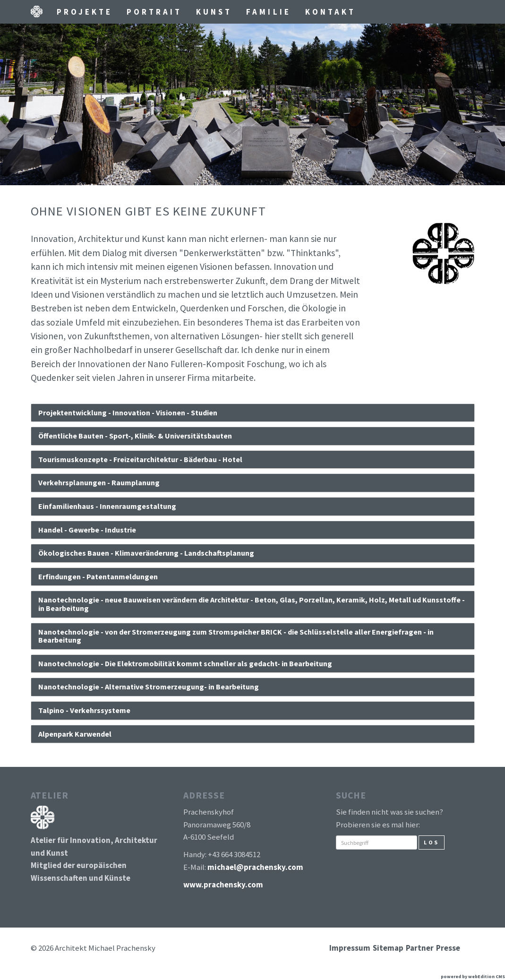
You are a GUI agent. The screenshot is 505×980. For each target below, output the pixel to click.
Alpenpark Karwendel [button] (75, 734)
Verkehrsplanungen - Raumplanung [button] (99, 482)
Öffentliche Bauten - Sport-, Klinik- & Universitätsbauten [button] (135, 436)
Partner (420, 948)
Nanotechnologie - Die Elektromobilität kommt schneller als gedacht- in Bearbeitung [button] (185, 663)
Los (432, 842)
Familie (268, 12)
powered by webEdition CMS (473, 976)
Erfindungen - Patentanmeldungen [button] (98, 576)
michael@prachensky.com (255, 867)
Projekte (85, 12)
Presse (448, 948)
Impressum (350, 948)
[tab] (253, 413)
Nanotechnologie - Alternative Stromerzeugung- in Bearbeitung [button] (149, 687)
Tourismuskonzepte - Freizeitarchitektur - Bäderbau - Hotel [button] (140, 459)
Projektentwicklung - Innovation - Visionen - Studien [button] (128, 413)
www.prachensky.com (223, 885)
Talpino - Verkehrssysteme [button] (84, 710)
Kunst (214, 12)
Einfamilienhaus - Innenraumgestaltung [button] (107, 506)
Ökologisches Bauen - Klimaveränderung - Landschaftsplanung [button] (146, 553)
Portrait (154, 12)
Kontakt (330, 12)
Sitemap (388, 948)
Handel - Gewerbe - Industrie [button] (87, 530)
